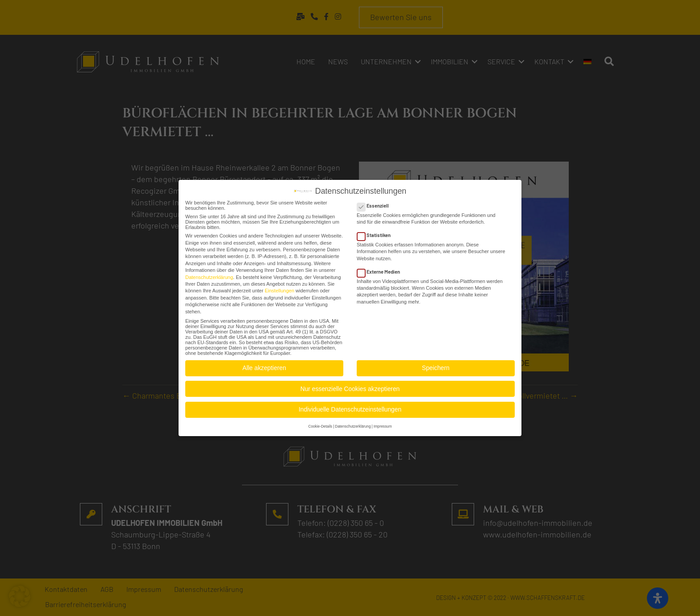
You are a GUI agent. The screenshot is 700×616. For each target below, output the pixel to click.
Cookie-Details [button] (320, 425)
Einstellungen (279, 289)
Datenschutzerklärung (209, 275)
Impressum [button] (383, 425)
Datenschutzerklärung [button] (353, 425)
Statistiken (377, 234)
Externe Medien (381, 270)
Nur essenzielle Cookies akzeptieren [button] (350, 387)
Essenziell (376, 204)
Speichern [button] (436, 367)
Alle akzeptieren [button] (264, 367)
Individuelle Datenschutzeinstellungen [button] (350, 408)
